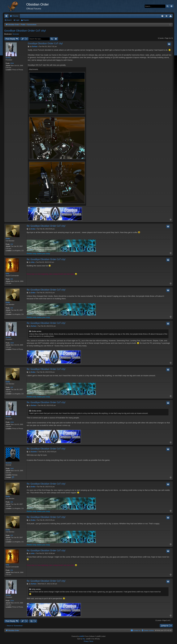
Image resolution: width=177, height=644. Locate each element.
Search (9, 20)
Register (26, 20)
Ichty (7, 273)
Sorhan (8, 58)
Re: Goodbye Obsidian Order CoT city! (46, 226)
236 (12, 279)
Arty (84, 639)
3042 (12, 468)
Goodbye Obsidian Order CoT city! (25, 31)
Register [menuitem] (171, 17)
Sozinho (9, 463)
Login (17, 20)
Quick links (7, 17)
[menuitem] (162, 16)
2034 (12, 63)
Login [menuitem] (167, 17)
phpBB (81, 636)
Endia (8, 239)
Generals (16, 34)
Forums (15, 16)
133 (12, 244)
